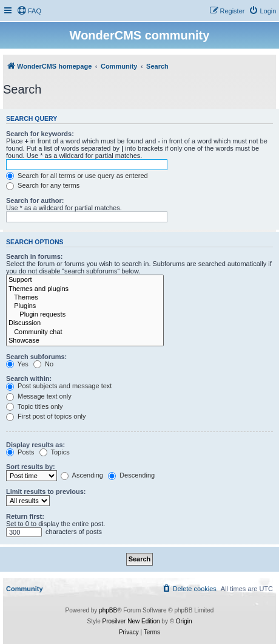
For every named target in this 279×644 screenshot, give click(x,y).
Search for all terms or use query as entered (77, 176)
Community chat (85, 332)
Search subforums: (36, 357)
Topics (55, 452)
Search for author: (35, 200)
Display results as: (35, 445)
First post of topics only (46, 416)
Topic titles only (34, 406)
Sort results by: (31, 467)
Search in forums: (35, 256)
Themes (85, 298)
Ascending (82, 475)
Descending (131, 475)
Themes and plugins (85, 289)
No (43, 364)
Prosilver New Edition (131, 621)
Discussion (85, 323)
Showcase (85, 341)
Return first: (25, 516)
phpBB (108, 610)
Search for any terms (43, 185)
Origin (184, 621)
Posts (20, 452)
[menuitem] (29, 11)
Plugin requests (85, 315)
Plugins (85, 306)
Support (85, 280)
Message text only (39, 396)
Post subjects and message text (59, 386)
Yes (17, 364)
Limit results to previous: (46, 492)
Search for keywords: (40, 134)
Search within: (29, 379)
